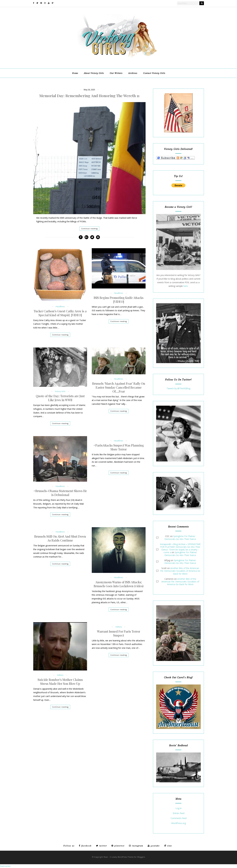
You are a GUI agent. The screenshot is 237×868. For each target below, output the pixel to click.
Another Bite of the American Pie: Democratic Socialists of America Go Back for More (180, 571)
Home (75, 73)
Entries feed (179, 813)
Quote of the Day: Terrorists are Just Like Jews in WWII (60, 398)
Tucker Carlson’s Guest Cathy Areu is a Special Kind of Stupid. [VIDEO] (60, 313)
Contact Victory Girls (154, 73)
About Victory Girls (94, 73)
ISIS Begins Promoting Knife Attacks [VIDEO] (119, 300)
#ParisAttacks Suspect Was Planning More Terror (119, 447)
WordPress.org (179, 823)
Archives (133, 73)
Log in (179, 808)
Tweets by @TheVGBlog (178, 388)
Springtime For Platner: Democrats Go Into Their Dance (180, 538)
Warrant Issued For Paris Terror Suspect (119, 633)
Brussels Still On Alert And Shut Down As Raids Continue (60, 538)
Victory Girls (60, 391)
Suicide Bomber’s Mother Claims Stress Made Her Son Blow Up (60, 682)
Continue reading (89, 229)
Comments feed (179, 818)
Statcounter (5, 866)
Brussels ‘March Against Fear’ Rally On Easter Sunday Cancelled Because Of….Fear (119, 387)
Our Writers (116, 73)
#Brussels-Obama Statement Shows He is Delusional (60, 493)
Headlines (60, 306)
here (186, 286)
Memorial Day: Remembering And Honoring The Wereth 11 (89, 96)
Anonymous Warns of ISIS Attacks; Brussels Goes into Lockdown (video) (119, 584)
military (60, 675)
